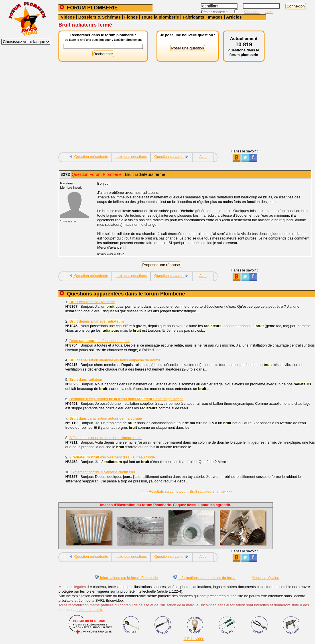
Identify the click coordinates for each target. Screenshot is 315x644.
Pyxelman (67, 183)
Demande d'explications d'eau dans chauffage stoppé (126, 399)
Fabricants (194, 17)
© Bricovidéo (194, 639)
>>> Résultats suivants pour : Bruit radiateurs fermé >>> (187, 491)
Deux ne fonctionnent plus (100, 341)
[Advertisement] (162, 109)
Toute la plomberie (160, 17)
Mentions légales (265, 578)
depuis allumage (97, 321)
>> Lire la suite (90, 610)
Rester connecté (215, 12)
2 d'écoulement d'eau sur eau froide (112, 457)
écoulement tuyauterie (92, 302)
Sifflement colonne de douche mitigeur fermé (105, 438)
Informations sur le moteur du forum (205, 578)
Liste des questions (131, 157)
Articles (234, 17)
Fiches (131, 17)
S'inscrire (252, 12)
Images (215, 17)
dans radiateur (86, 380)
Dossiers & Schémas (99, 17)
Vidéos (68, 17)
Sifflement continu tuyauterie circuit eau (103, 472)
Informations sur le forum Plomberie (126, 578)
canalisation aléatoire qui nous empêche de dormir (115, 360)
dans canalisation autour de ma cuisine (106, 418)
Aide (269, 12)
